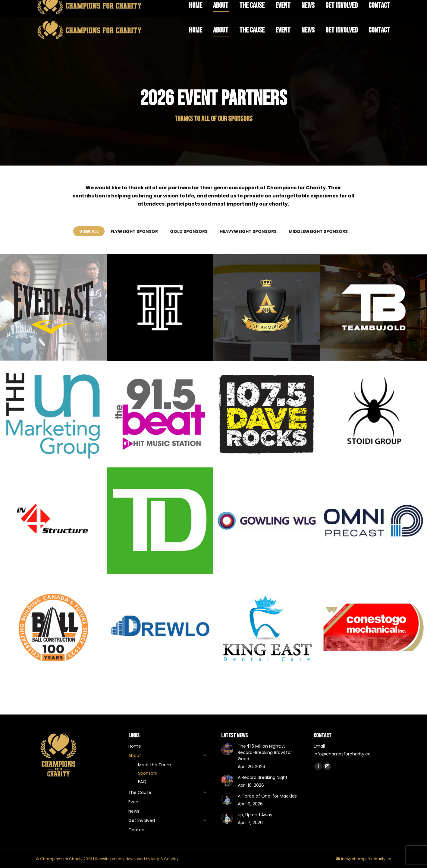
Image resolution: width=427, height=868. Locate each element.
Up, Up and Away (255, 815)
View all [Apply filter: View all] (89, 231)
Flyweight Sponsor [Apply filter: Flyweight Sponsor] (134, 231)
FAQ (280, 8)
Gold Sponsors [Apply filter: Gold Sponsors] (189, 231)
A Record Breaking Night (263, 777)
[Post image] (267, 308)
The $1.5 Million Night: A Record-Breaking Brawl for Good (265, 752)
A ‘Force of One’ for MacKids (267, 796)
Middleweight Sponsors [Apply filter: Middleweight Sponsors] (318, 231)
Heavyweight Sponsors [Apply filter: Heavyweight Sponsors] (248, 231)
